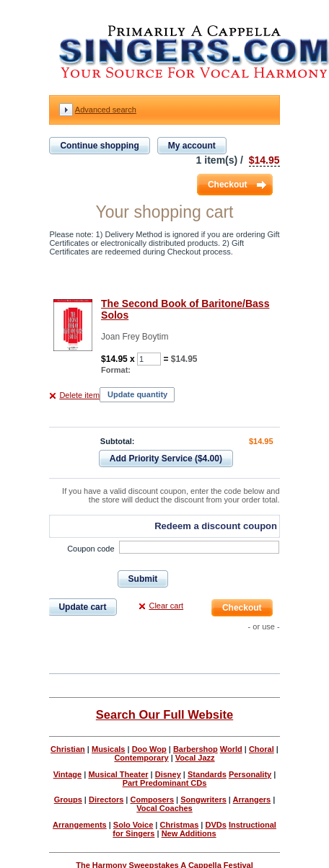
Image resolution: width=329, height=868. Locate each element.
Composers (153, 800)
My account (192, 146)
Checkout (228, 185)
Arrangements (80, 825)
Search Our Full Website (164, 714)
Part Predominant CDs (165, 783)
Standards (207, 774)
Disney (168, 774)
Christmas (179, 825)
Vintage (68, 774)
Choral (262, 749)
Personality (250, 774)
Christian (68, 749)
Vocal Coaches (164, 808)
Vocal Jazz (195, 758)
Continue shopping (99, 146)
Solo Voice (133, 825)
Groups (68, 800)
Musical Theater (118, 774)
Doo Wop (149, 749)
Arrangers (252, 800)
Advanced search (106, 110)
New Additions (189, 833)
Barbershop (196, 749)
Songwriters (203, 800)
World (231, 749)
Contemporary (141, 758)
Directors (106, 800)
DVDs (215, 825)
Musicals (108, 749)
